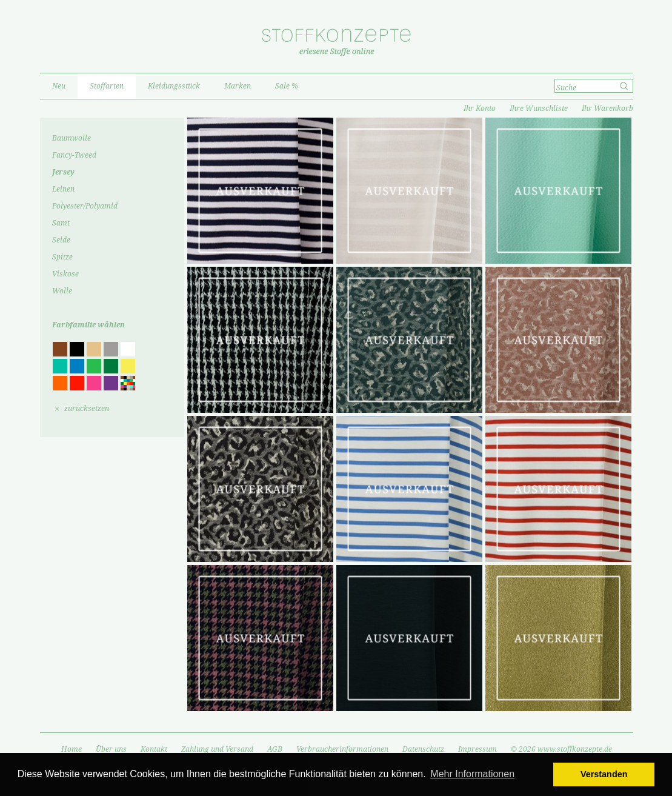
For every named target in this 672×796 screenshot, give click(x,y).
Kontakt (154, 749)
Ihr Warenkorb (607, 109)
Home (72, 749)
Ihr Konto (480, 109)
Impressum (477, 749)
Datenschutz (423, 749)
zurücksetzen (87, 409)
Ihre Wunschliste (539, 109)
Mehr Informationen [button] (472, 774)
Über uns (111, 749)
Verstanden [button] (604, 774)
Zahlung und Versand (217, 749)
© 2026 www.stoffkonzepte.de (561, 749)
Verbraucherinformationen (342, 749)
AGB (275, 749)
